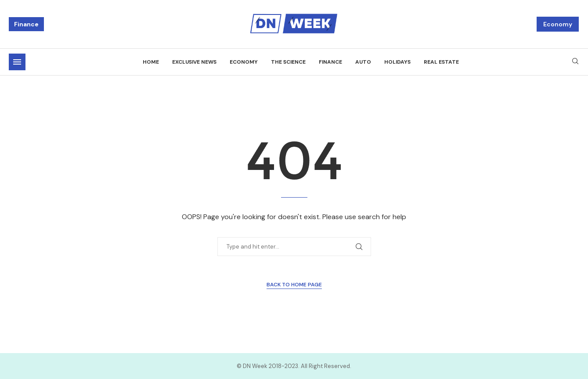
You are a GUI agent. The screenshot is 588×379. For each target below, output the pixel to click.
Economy (558, 24)
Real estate (441, 62)
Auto (363, 62)
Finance (26, 24)
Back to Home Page (294, 285)
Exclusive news (194, 62)
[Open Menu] (17, 62)
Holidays (397, 62)
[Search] (575, 62)
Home (151, 62)
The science (288, 62)
